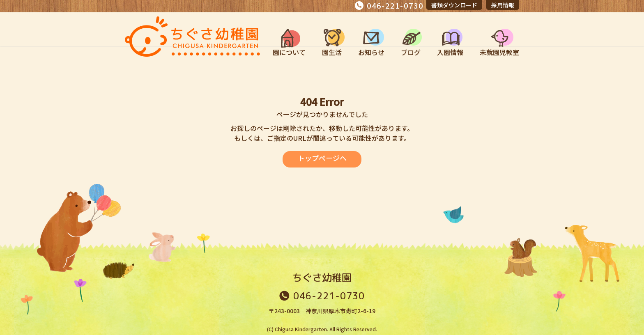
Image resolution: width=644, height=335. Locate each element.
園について (289, 52)
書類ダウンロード (454, 5)
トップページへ (322, 158)
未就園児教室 (499, 52)
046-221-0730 (395, 5)
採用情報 (503, 5)
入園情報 (450, 52)
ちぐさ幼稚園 (322, 278)
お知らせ (371, 52)
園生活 (332, 52)
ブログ (411, 52)
